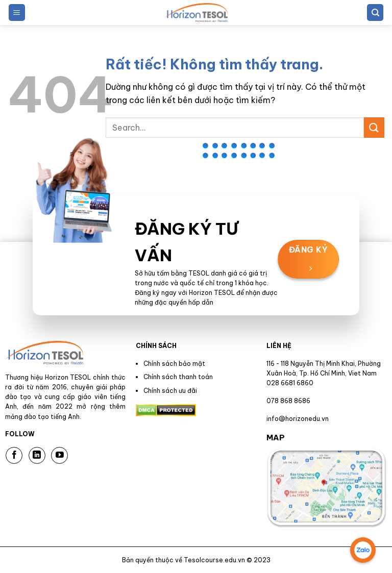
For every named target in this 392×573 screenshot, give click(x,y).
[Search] (375, 13)
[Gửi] (374, 127)
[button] (17, 13)
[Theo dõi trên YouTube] (59, 455)
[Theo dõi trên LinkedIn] (37, 455)
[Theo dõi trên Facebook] (14, 455)
